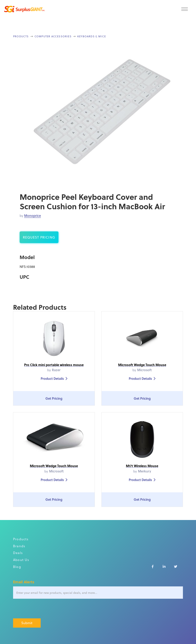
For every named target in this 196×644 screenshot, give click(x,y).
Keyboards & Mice (92, 36)
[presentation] (44, 609)
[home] (25, 9)
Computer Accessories (53, 36)
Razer (56, 370)
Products (21, 36)
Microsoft (144, 370)
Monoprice (32, 216)
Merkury (144, 471)
